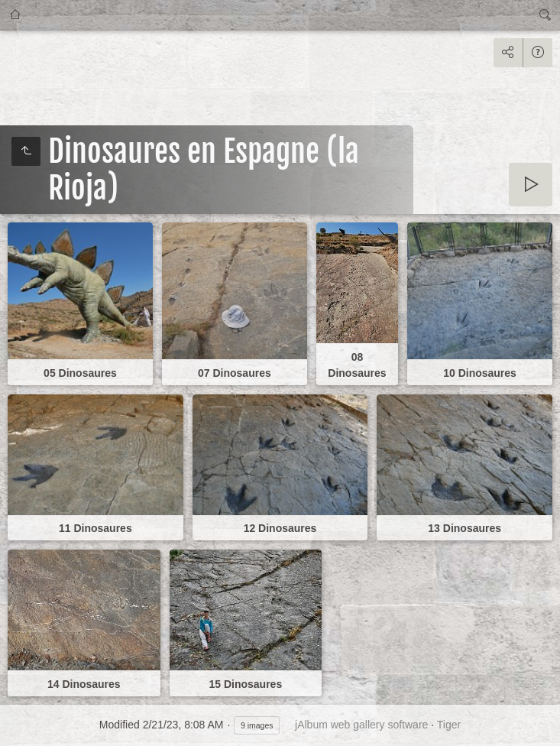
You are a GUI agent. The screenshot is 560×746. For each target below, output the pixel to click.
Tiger (449, 725)
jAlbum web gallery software (361, 725)
